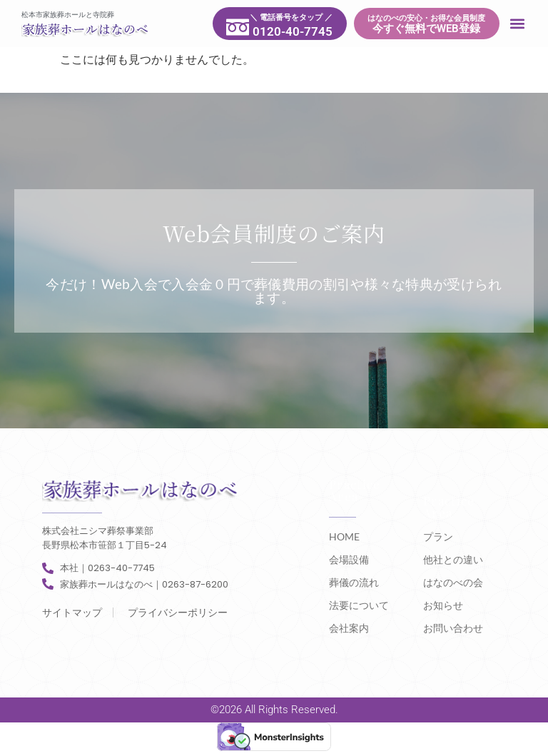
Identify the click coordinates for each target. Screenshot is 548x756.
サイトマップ (72, 613)
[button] (518, 24)
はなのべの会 (453, 582)
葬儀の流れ (354, 582)
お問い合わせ (453, 628)
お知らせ (443, 605)
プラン (438, 536)
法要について (359, 605)
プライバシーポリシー (178, 613)
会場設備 (349, 559)
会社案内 (349, 628)
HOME (344, 536)
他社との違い (453, 559)
